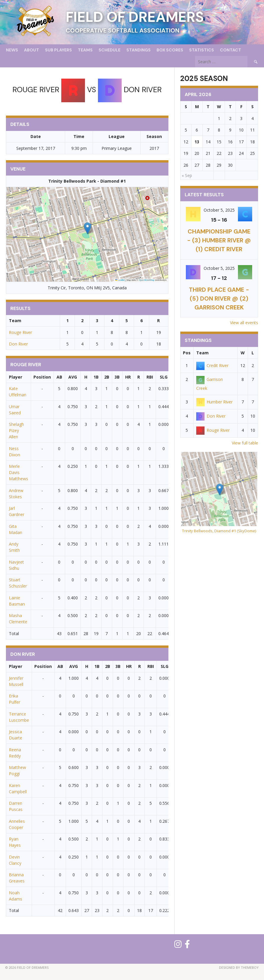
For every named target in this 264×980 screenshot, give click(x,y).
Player (16, 377)
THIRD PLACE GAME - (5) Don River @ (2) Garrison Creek (219, 298)
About (32, 50)
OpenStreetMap (146, 280)
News (12, 50)
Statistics (202, 50)
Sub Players (58, 50)
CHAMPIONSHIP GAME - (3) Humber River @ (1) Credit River (219, 240)
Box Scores (170, 50)
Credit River (212, 365)
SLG (164, 377)
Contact (231, 50)
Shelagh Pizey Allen (16, 430)
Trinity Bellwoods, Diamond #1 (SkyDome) (219, 531)
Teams (85, 50)
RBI (150, 377)
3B (117, 377)
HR (128, 377)
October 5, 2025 (219, 210)
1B (96, 377)
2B (107, 377)
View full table (245, 443)
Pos (187, 353)
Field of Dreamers (135, 17)
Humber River (214, 402)
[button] (87, 228)
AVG (73, 377)
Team (202, 353)
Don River (18, 344)
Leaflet (120, 280)
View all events (244, 323)
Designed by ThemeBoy (239, 967)
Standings (139, 50)
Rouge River (20, 332)
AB (59, 377)
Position (42, 377)
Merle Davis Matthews (18, 472)
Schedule (110, 50)
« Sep (187, 175)
